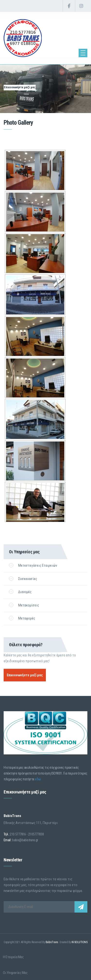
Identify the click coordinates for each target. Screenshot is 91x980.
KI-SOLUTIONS (79, 942)
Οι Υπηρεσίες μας (15, 970)
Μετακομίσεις (24, 605)
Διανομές (20, 592)
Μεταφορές (22, 618)
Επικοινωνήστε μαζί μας (20, 87)
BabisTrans (52, 942)
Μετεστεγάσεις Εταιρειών (33, 565)
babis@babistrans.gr (25, 840)
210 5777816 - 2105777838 (27, 834)
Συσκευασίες (23, 579)
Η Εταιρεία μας (13, 956)
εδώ (38, 779)
